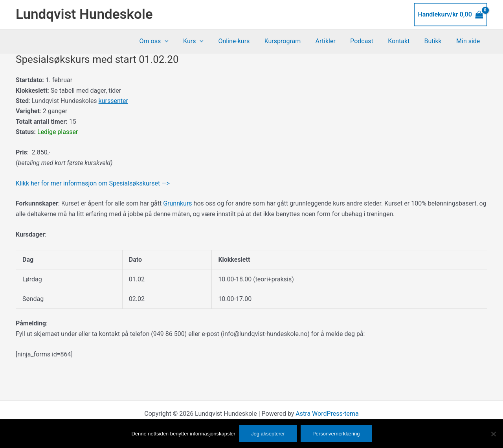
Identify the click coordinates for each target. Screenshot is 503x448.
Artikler (335, 41)
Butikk (436, 41)
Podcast (369, 41)
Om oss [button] (172, 41)
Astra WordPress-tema (327, 414)
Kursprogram (294, 41)
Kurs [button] (209, 41)
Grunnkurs (177, 203)
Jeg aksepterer (268, 434)
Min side (469, 41)
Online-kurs (248, 41)
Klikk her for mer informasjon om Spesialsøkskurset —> (93, 183)
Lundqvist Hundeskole (84, 14)
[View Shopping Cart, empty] (451, 15)
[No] (493, 434)
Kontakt (404, 41)
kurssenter (113, 101)
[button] (182, 41)
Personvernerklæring (336, 434)
